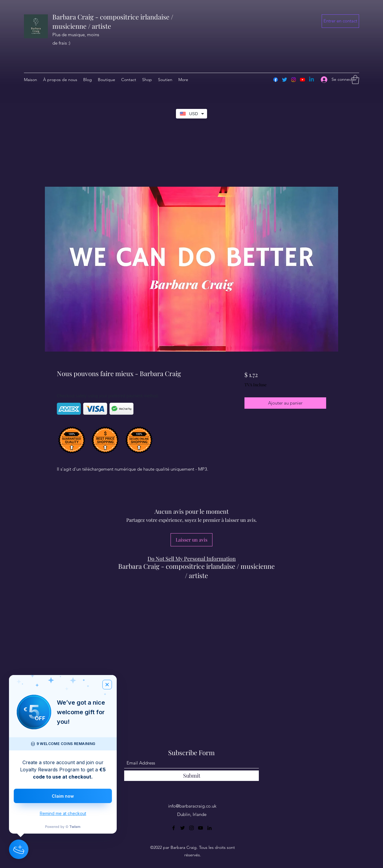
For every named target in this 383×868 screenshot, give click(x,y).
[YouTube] (200, 828)
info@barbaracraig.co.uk (192, 806)
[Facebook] (276, 80)
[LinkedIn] (209, 828)
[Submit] (191, 776)
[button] (340, 21)
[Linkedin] (311, 80)
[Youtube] (303, 80)
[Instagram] (294, 80)
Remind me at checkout (63, 813)
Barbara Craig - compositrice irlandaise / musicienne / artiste (196, 571)
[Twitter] (285, 80)
